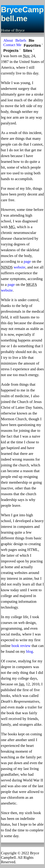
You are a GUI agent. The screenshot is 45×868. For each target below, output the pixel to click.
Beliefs (21, 40)
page (27, 261)
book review (21, 646)
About (8, 40)
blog (30, 651)
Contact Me (12, 45)
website (20, 267)
